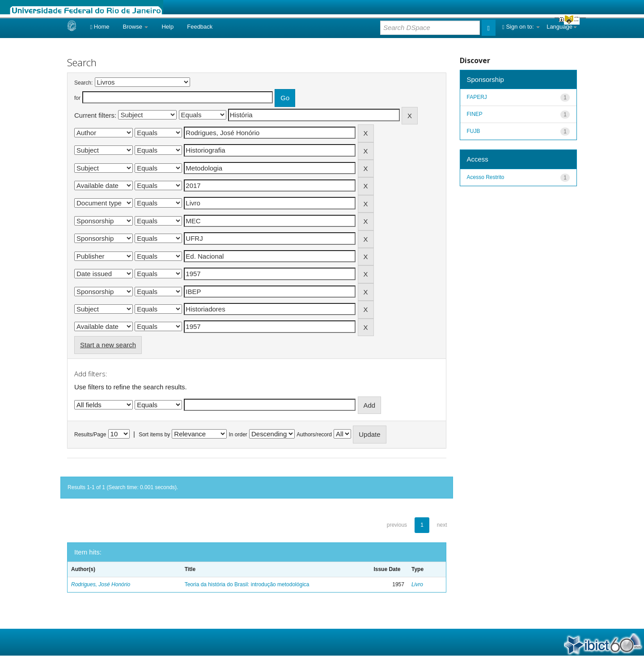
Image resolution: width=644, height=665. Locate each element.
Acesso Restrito (486, 177)
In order (238, 435)
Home (100, 27)
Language (562, 27)
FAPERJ (477, 97)
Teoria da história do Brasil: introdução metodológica (247, 584)
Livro (417, 584)
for (77, 98)
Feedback (200, 27)
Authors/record (314, 435)
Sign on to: (521, 27)
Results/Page (90, 435)
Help (167, 27)
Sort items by (154, 435)
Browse (136, 27)
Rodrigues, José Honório (101, 584)
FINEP (475, 114)
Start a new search (108, 345)
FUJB (474, 131)
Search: (83, 83)
